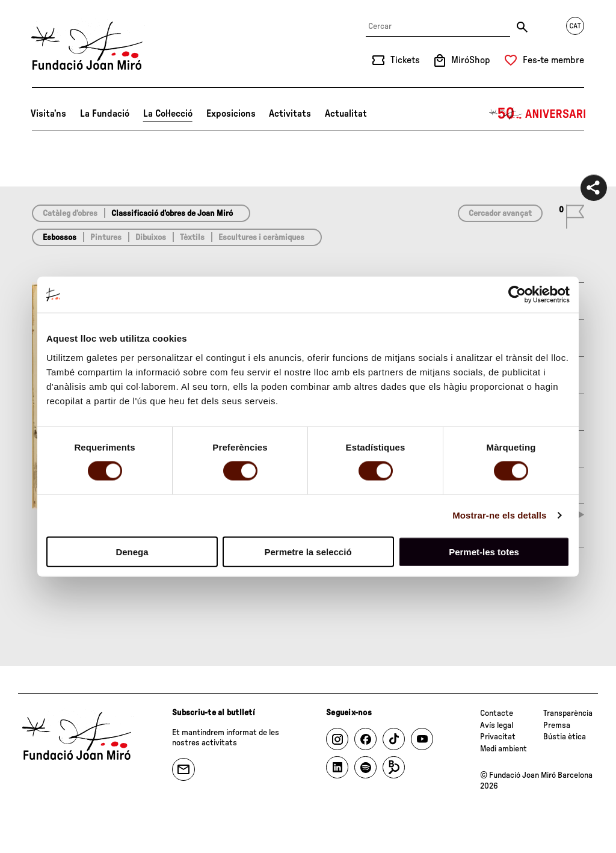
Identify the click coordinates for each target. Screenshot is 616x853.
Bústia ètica (565, 737)
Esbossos (60, 238)
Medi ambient (504, 749)
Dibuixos (151, 238)
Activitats (290, 114)
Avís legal (497, 725)
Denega (132, 551)
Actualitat (346, 114)
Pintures (106, 238)
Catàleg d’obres (70, 214)
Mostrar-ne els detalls (499, 515)
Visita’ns (48, 114)
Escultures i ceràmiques (261, 238)
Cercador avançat (500, 214)
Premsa (557, 725)
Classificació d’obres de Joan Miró (172, 214)
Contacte (497, 713)
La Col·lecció (168, 114)
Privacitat (498, 737)
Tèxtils (192, 238)
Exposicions (231, 114)
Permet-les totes (484, 551)
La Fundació (105, 114)
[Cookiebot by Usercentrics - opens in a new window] (517, 295)
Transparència (568, 713)
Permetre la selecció (308, 551)
